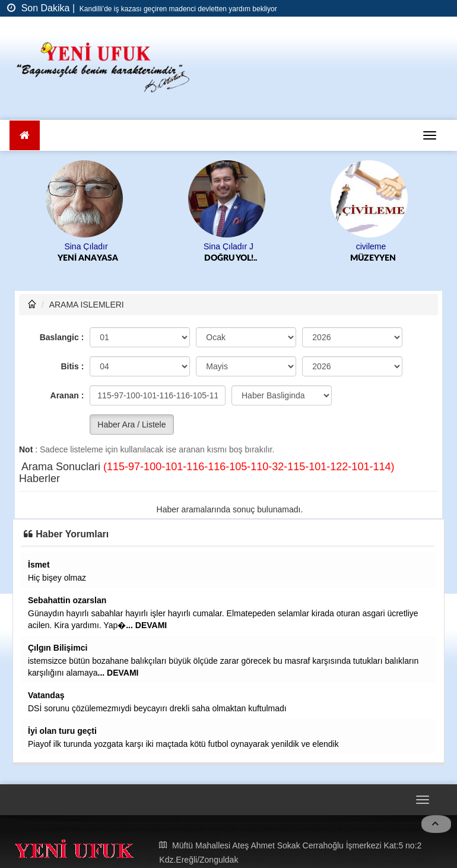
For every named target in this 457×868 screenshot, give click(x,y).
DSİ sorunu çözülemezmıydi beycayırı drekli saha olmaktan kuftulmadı (157, 708)
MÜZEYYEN (373, 258)
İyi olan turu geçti (62, 731)
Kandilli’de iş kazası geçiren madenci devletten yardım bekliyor (177, 9)
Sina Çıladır (86, 246)
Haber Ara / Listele (131, 425)
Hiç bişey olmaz (57, 578)
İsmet (39, 565)
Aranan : (67, 395)
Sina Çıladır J (228, 246)
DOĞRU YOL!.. (231, 258)
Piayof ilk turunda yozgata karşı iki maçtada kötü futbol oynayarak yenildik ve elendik (183, 744)
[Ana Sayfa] (25, 135)
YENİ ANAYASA (88, 258)
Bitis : (72, 366)
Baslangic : (62, 337)
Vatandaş (46, 695)
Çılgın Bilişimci (58, 648)
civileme (371, 246)
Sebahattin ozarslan (67, 600)
